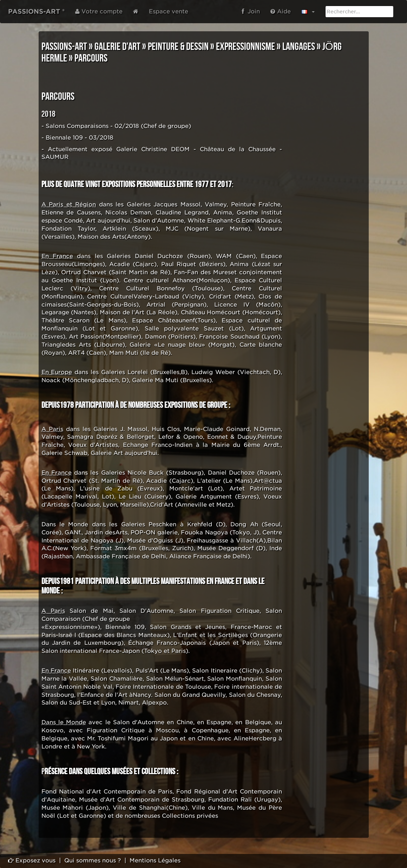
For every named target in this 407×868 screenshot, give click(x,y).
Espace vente (169, 11)
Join (251, 11)
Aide (281, 11)
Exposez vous (32, 860)
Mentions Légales (155, 860)
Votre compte (99, 11)
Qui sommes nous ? (93, 860)
